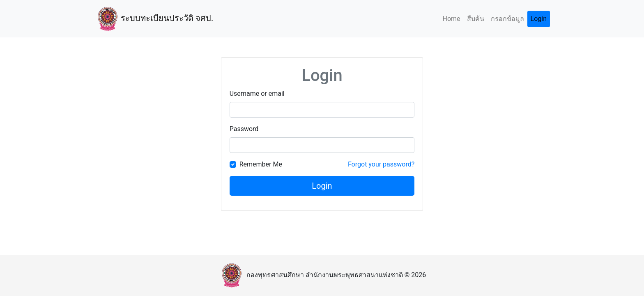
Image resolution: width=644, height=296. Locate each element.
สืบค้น (476, 19)
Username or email (257, 94)
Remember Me (261, 164)
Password (244, 129)
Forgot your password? (381, 164)
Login (539, 19)
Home (451, 19)
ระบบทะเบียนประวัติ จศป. (154, 19)
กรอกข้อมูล (507, 19)
